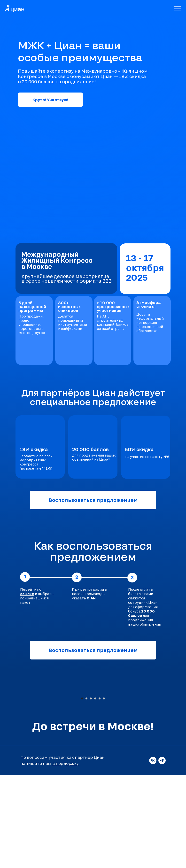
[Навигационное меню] (178, 8)
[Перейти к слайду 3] (91, 791)
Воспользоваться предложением (93, 500)
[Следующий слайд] (176, 738)
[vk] (153, 853)
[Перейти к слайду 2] (86, 791)
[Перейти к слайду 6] (104, 791)
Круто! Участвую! (50, 100)
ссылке (27, 594)
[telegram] (162, 853)
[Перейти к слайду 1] (82, 791)
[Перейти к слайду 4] (95, 791)
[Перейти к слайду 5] (100, 791)
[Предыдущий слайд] (10, 738)
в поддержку (66, 856)
